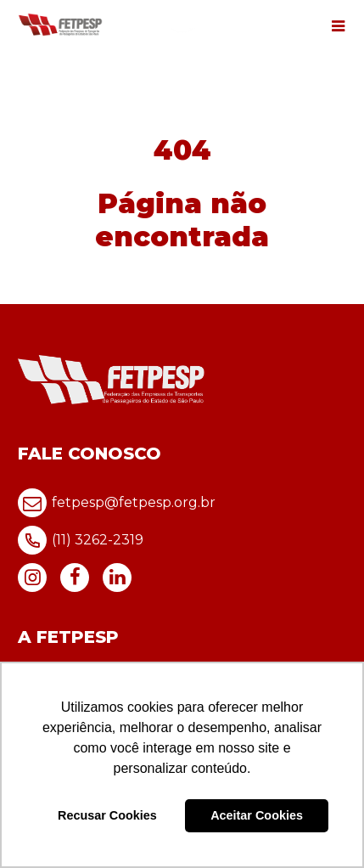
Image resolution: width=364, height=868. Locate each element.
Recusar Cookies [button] (107, 815)
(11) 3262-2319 (81, 540)
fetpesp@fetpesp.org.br (117, 503)
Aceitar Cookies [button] (257, 815)
